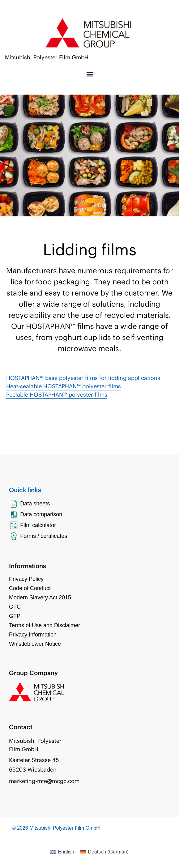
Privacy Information (33, 635)
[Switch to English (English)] (62, 852)
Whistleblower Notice (35, 644)
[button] (90, 74)
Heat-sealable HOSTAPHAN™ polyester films (64, 386)
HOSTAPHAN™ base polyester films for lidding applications (83, 378)
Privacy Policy (26, 579)
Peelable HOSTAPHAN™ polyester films (57, 395)
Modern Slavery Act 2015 (40, 598)
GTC (15, 607)
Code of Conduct (30, 588)
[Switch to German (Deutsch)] (104, 852)
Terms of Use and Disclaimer (45, 625)
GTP (15, 616)
